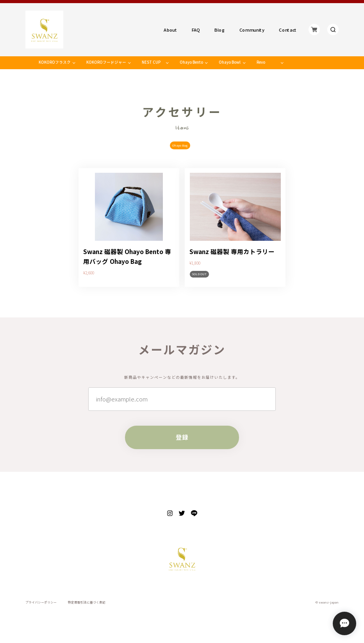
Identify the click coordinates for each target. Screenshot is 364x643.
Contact (288, 30)
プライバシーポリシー (41, 602)
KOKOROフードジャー (106, 62)
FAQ (196, 30)
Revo (261, 62)
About (170, 30)
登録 (182, 437)
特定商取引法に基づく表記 (87, 602)
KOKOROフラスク (55, 62)
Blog (220, 30)
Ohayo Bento (191, 62)
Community (252, 30)
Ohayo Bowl (230, 62)
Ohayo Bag (180, 145)
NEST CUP (151, 62)
